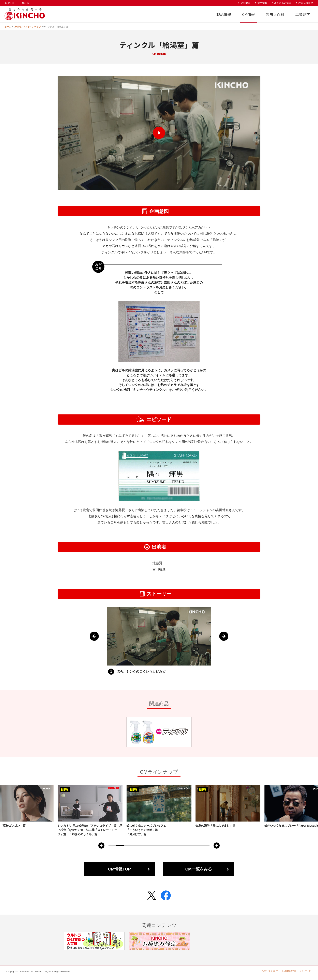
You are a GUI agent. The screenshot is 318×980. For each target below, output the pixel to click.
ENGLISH (26, 3)
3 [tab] (128, 845)
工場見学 (303, 14)
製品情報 (224, 14)
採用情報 (262, 3)
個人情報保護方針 (289, 971)
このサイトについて (270, 971)
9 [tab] (175, 845)
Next (224, 636)
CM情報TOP (119, 869)
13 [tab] (206, 845)
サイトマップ (305, 971)
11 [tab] (190, 845)
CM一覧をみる (198, 869)
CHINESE (10, 3)
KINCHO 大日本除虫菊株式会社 (24, 14)
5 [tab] (143, 845)
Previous (94, 636)
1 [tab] (112, 845)
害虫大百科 (275, 14)
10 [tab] (182, 845)
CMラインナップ (33, 27)
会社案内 (245, 3)
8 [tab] (167, 845)
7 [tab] (159, 845)
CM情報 (248, 14)
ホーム (8, 27)
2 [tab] (120, 845)
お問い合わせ (306, 3)
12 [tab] (198, 845)
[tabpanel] (159, 811)
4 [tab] (136, 845)
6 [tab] (151, 845)
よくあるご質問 (283, 3)
